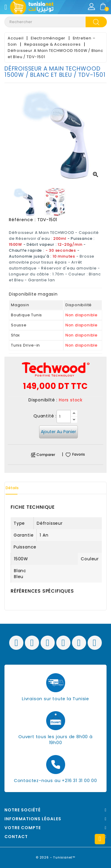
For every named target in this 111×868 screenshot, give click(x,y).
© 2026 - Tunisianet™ (55, 857)
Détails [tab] (12, 488)
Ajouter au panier (58, 432)
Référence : (22, 220)
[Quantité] (64, 417)
